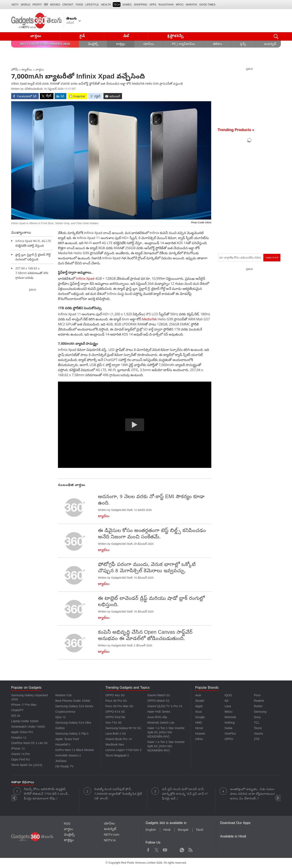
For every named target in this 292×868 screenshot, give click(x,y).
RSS (67, 824)
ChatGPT (17, 711)
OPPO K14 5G (115, 712)
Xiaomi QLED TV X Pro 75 (165, 707)
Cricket (68, 5)
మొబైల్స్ (93, 44)
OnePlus (230, 734)
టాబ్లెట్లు (121, 44)
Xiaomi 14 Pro (21, 754)
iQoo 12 (61, 718)
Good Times (207, 5)
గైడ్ (82, 36)
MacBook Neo (115, 745)
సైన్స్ (243, 44)
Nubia (228, 729)
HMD (198, 723)
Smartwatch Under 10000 (28, 727)
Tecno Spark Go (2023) (27, 765)
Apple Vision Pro (22, 733)
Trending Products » (236, 130)
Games (127, 5)
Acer (198, 696)
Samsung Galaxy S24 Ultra (73, 723)
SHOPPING (140, 5)
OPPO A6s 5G (115, 696)
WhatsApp (182, 849)
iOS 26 (16, 716)
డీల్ (126, 36)
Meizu (228, 712)
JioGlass (61, 761)
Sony (257, 718)
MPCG (180, 5)
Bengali (183, 830)
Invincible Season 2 (68, 756)
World (26, 5)
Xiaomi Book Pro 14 (119, 740)
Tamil (199, 830)
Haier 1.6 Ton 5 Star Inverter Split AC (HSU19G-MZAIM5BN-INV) (166, 747)
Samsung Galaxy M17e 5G (123, 729)
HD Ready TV (65, 767)
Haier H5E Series (159, 712)
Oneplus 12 (19, 738)
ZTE (257, 740)
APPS (153, 5)
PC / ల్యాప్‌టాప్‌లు (184, 44)
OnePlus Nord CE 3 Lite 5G (29, 744)
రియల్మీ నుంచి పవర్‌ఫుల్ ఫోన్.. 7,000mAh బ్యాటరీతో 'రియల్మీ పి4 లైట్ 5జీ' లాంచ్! (118, 794)
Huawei (200, 734)
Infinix (199, 740)
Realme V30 (64, 696)
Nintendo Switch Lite (161, 723)
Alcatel (200, 701)
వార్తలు (36, 36)
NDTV (15, 5)
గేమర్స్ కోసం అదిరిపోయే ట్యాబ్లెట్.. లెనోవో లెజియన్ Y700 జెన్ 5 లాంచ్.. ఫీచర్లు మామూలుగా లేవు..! (47, 794)
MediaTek (150, 319)
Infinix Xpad (85, 278)
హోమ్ (15, 70)
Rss (190, 849)
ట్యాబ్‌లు (27, 70)
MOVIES (55, 5)
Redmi (258, 707)
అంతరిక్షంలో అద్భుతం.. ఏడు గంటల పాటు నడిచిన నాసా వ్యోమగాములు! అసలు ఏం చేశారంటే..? (252, 794)
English (151, 830)
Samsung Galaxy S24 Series (74, 707)
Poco (257, 696)
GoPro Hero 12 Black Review (75, 750)
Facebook (148, 849)
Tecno (258, 729)
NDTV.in (110, 841)
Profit (37, 5)
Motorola (230, 718)
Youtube (165, 849)
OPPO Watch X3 (158, 701)
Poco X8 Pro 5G (116, 701)
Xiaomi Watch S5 (159, 696)
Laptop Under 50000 (25, 722)
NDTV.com (112, 835)
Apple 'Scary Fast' (68, 740)
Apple (199, 707)
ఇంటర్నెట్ (270, 44)
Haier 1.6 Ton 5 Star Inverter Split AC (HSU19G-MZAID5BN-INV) (166, 733)
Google (200, 718)
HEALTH (106, 5)
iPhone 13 (18, 749)
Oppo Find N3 (20, 760)
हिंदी (46, 5)
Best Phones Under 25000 (73, 701)
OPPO (229, 740)
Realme (259, 701)
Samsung (260, 712)
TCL (257, 723)
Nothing (230, 723)
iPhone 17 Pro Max (24, 705)
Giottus (60, 729)
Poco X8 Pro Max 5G (119, 707)
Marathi (191, 5)
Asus (198, 712)
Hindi (167, 830)
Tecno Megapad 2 (117, 756)
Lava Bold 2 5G (116, 734)
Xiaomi (258, 734)
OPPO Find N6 (115, 718)
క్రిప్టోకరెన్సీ (176, 36)
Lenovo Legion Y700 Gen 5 (123, 750)
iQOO (228, 696)
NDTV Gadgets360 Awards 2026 (45, 44)
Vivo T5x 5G (113, 723)
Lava (228, 707)
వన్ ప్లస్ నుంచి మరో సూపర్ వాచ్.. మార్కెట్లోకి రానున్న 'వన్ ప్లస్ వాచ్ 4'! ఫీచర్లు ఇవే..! (185, 794)
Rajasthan (166, 5)
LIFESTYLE (92, 5)
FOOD (80, 5)
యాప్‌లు (149, 44)
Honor (199, 729)
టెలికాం (218, 44)
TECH (117, 5)
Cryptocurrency (65, 712)
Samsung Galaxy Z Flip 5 (72, 734)
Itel (227, 701)
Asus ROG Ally (157, 718)
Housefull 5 (63, 745)
